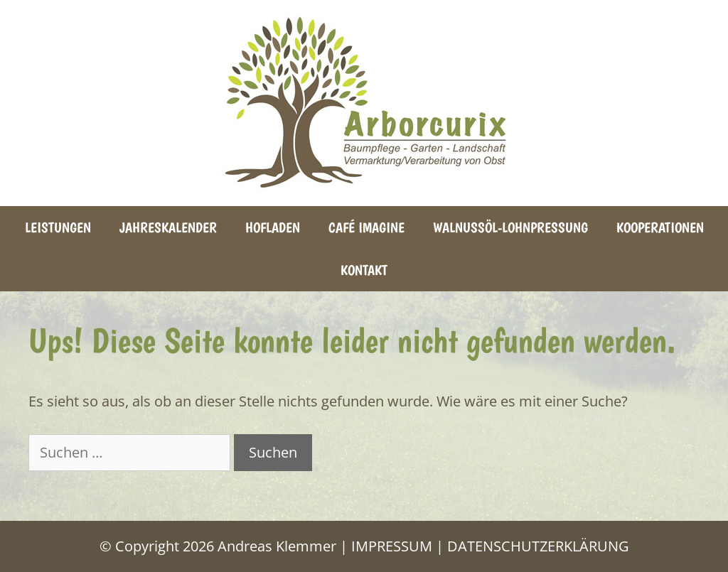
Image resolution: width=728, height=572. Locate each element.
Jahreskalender (168, 227)
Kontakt (364, 270)
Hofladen (273, 227)
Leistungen (58, 227)
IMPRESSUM (392, 546)
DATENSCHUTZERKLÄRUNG (538, 546)
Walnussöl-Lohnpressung (510, 227)
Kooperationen (660, 227)
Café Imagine (366, 227)
